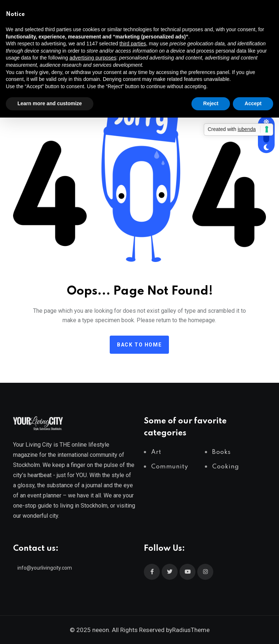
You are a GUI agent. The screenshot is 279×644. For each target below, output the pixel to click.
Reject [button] (211, 103)
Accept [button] (253, 103)
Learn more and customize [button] (50, 103)
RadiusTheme (191, 630)
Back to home (139, 345)
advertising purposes (93, 58)
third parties (133, 44)
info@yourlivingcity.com (45, 568)
